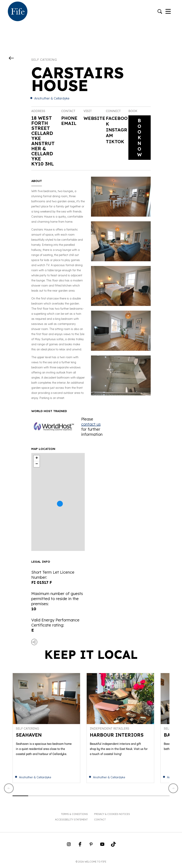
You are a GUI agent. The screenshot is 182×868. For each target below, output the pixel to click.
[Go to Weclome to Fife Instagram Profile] (69, 847)
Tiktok (115, 142)
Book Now (139, 138)
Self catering (44, 60)
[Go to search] (160, 12)
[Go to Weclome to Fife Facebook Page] (80, 847)
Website (93, 121)
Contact (100, 821)
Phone (70, 118)
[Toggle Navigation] (168, 12)
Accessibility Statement (71, 821)
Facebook (115, 121)
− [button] (37, 464)
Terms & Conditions (74, 815)
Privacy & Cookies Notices (112, 815)
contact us (91, 424)
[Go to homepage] (18, 12)
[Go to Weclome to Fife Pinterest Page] (91, 847)
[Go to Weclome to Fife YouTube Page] (102, 847)
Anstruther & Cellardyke (52, 98)
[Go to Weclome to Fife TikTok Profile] (113, 847)
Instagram (115, 133)
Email (69, 123)
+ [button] (37, 458)
